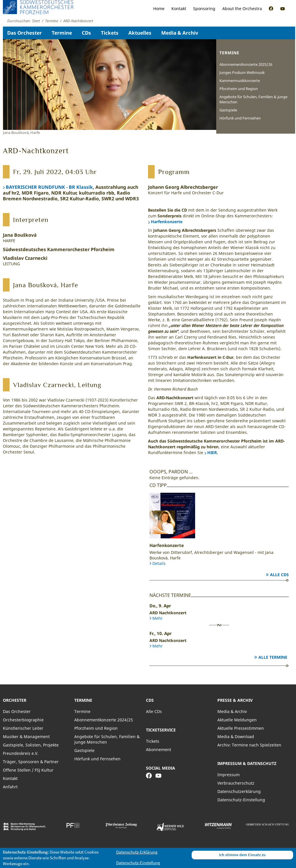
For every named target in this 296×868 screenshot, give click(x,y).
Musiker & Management (26, 737)
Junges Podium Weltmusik (242, 72)
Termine (62, 33)
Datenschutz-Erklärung (137, 852)
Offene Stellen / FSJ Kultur (28, 770)
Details (159, 563)
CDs (86, 33)
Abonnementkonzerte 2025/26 (246, 64)
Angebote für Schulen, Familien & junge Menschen (253, 99)
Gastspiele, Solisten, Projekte (31, 745)
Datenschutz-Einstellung (241, 800)
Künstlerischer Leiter (23, 728)
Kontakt (179, 9)
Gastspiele (228, 110)
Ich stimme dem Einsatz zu (242, 855)
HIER (212, 452)
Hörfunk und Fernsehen (240, 118)
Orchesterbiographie (23, 720)
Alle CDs (279, 575)
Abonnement (159, 750)
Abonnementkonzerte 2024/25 (104, 720)
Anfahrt (10, 787)
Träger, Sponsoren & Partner (31, 762)
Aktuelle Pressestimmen (241, 728)
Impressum (229, 775)
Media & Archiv (180, 33)
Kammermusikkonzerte (240, 81)
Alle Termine (273, 657)
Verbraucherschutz (236, 783)
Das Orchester (25, 33)
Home (159, 9)
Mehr (158, 618)
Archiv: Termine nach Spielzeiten (249, 745)
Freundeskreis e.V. (21, 753)
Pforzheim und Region (239, 89)
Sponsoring (204, 9)
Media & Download (236, 737)
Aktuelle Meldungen (237, 720)
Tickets (110, 33)
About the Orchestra (242, 9)
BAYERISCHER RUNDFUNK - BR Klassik (49, 187)
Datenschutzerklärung (239, 791)
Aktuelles (140, 33)
